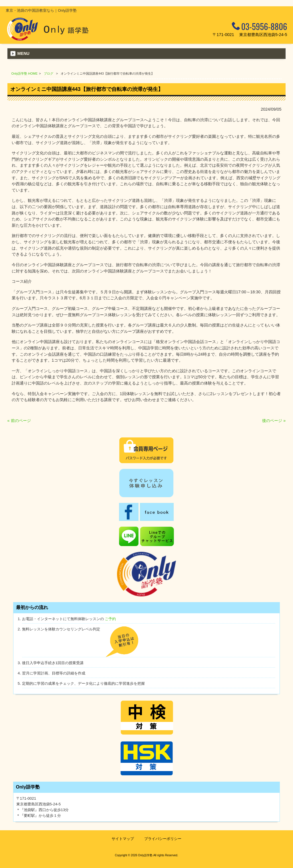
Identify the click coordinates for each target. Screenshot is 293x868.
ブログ (48, 73)
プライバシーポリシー (163, 839)
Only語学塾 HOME (25, 73)
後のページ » (274, 421)
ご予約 (110, 619)
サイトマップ (123, 839)
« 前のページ (19, 421)
